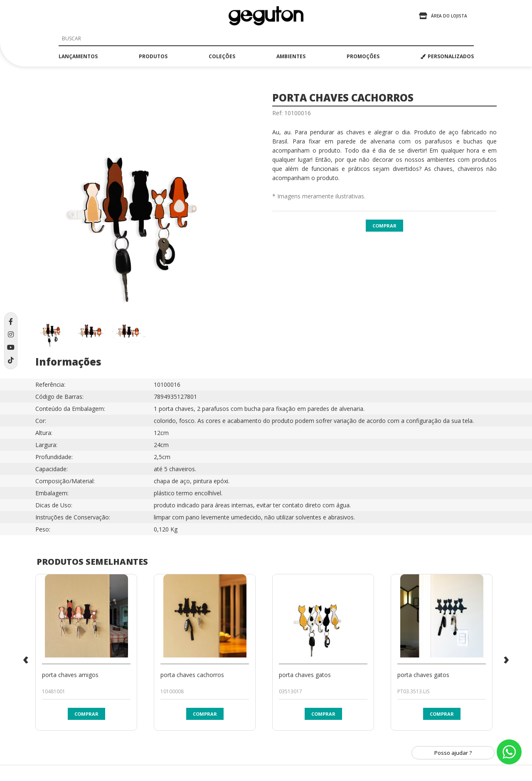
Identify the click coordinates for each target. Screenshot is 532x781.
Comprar (384, 226)
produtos (153, 56)
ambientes (291, 56)
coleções (222, 56)
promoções (363, 56)
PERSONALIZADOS (447, 56)
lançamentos (78, 56)
